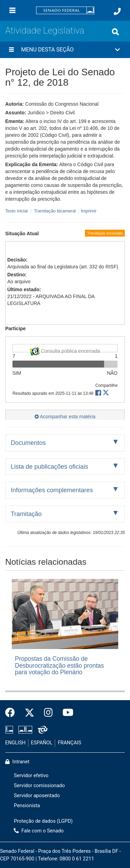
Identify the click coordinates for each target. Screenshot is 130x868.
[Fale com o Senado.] (117, 11)
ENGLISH (15, 743)
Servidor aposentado (37, 796)
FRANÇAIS (70, 743)
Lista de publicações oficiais (49, 467)
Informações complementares (52, 490)
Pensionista (27, 806)
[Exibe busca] (115, 32)
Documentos (28, 443)
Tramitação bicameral (55, 211)
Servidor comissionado (39, 786)
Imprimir (89, 211)
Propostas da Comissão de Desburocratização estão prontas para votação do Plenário (59, 665)
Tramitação (26, 514)
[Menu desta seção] (11, 50)
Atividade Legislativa (45, 30)
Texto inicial (17, 211)
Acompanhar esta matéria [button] (65, 417)
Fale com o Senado (39, 831)
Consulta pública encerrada (65, 350)
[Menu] (12, 10)
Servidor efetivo (31, 776)
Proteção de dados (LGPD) (43, 821)
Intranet (17, 762)
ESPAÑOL (42, 743)
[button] (65, 50)
